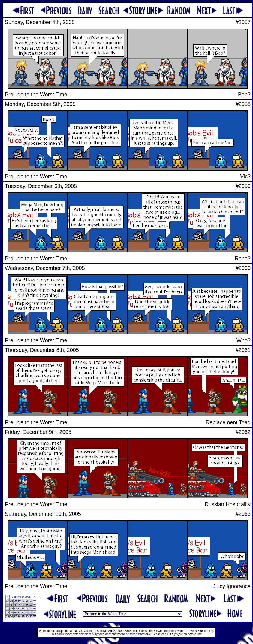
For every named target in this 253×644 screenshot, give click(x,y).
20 (15, 612)
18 (8, 612)
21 (19, 612)
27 (8, 601)
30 (19, 601)
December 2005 (21, 597)
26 (11, 616)
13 (15, 609)
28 (11, 601)
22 (23, 612)
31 (31, 616)
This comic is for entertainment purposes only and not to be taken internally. (101, 634)
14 (19, 609)
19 (11, 612)
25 (8, 616)
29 (15, 601)
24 (31, 612)
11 (8, 609)
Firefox (172, 631)
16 (27, 609)
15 (23, 609)
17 (31, 609)
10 (31, 605)
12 (11, 609)
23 (27, 612)
